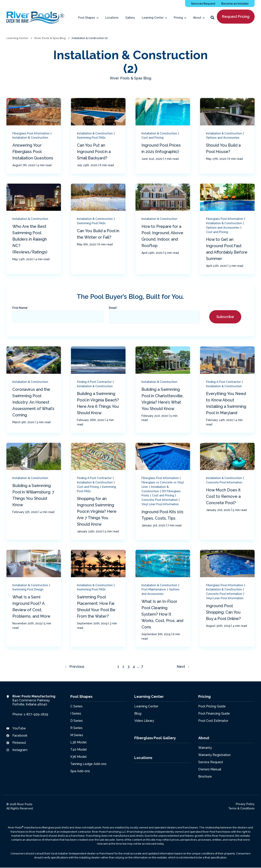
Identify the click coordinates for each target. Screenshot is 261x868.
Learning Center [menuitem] (146, 706)
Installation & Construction (30, 138)
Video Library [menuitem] (144, 720)
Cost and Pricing (152, 138)
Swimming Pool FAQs (91, 138)
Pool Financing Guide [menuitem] (214, 713)
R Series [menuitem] (76, 728)
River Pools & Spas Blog (50, 38)
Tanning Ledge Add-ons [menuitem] (88, 764)
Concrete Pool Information (160, 500)
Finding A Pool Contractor (95, 382)
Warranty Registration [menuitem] (214, 755)
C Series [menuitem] (76, 706)
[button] (212, 18)
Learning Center (18, 38)
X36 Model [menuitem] (78, 756)
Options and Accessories (223, 138)
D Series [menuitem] (77, 720)
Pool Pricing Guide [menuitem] (212, 706)
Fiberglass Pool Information (31, 133)
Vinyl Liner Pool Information (160, 504)
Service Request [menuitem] (211, 762)
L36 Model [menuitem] (78, 742)
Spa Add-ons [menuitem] (80, 771)
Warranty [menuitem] (205, 747)
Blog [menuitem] (138, 713)
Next (183, 666)
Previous (75, 666)
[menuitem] (203, 3)
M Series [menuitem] (77, 735)
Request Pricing (236, 16)
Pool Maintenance (154, 589)
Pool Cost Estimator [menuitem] (213, 720)
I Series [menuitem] (76, 713)
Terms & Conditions (241, 808)
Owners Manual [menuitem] (210, 769)
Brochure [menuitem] (205, 776)
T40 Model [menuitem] (79, 749)
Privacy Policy (245, 804)
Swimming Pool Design (28, 589)
